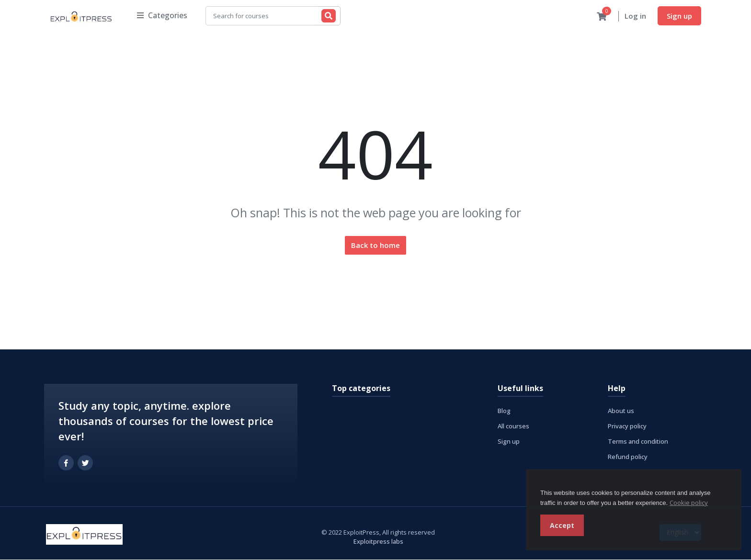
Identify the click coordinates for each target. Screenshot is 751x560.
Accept (562, 525)
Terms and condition (638, 442)
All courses (513, 426)
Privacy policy (627, 426)
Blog (504, 411)
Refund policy (628, 457)
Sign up (679, 16)
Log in (635, 16)
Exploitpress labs (378, 542)
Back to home (375, 246)
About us (621, 411)
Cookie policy (689, 503)
